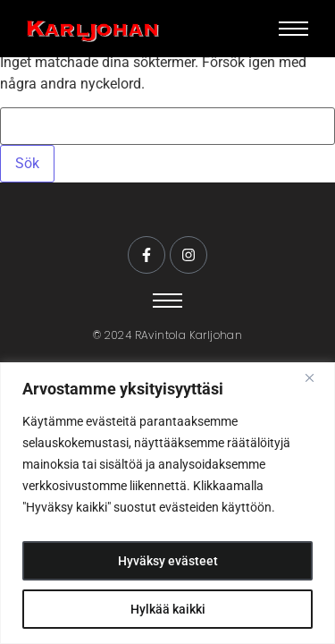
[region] (167, 503)
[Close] (316, 377)
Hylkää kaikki (168, 609)
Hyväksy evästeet (168, 561)
